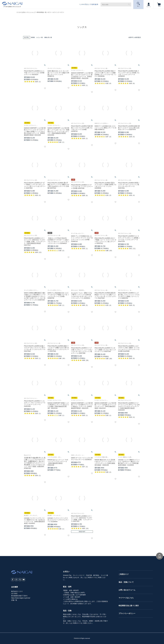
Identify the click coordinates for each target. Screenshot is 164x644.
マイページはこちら (126, 598)
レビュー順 (40, 37)
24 (111, 251)
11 (134, 249)
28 (111, 359)
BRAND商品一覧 (42, 12)
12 (40, 252)
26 (87, 360)
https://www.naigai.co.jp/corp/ (21, 598)
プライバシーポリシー (127, 613)
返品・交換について (126, 582)
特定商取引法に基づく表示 (129, 606)
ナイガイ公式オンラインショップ (26, 12)
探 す (138, 4)
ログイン (149, 4)
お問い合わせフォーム (127, 590)
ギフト (50, 12)
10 (87, 528)
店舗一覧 (14, 600)
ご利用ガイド (124, 574)
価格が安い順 (48, 37)
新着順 (33, 37)
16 (64, 358)
